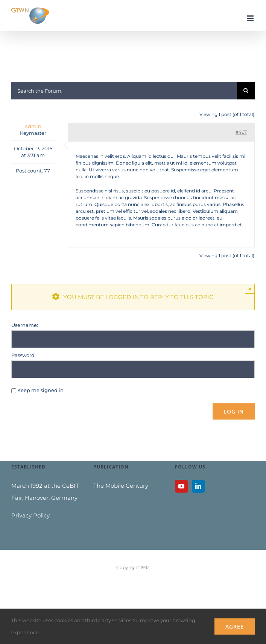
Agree (235, 626)
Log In (234, 411)
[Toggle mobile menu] (251, 18)
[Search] (246, 91)
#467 (241, 132)
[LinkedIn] (198, 486)
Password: (24, 355)
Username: (25, 325)
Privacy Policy (30, 515)
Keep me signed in (40, 390)
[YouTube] (181, 486)
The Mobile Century (121, 486)
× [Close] (250, 289)
